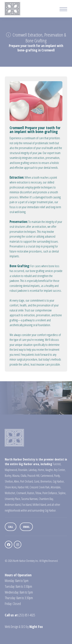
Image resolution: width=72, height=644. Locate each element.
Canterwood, (47, 476)
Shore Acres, (11, 487)
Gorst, (37, 481)
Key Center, (60, 470)
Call (11, 527)
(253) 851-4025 (27, 615)
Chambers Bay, (46, 499)
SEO (23, 627)
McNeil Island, (40, 505)
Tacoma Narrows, (30, 499)
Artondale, (56, 487)
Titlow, (39, 493)
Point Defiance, (50, 493)
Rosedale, (23, 470)
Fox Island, (27, 505)
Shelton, (9, 481)
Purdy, (57, 476)
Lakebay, (33, 470)
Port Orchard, (27, 481)
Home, (41, 470)
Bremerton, (46, 481)
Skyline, (62, 493)
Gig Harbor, (59, 481)
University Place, (13, 499)
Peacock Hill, (34, 476)
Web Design (12, 627)
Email (26, 527)
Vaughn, (49, 470)
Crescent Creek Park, (40, 487)
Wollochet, (10, 493)
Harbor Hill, (23, 487)
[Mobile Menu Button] (63, 10)
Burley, (8, 476)
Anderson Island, (13, 505)
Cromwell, (22, 493)
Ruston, (31, 493)
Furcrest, (57, 464)
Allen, (17, 481)
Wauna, (16, 476)
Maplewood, (11, 470)
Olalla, (24, 476)
